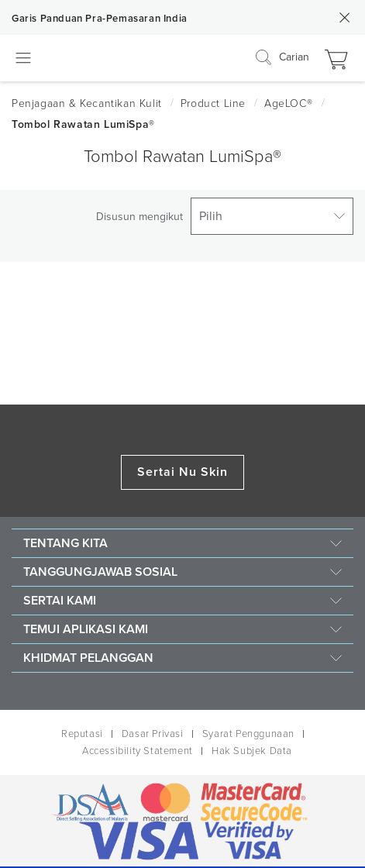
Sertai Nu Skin (183, 472)
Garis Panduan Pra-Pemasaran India (100, 19)
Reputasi (82, 734)
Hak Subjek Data (252, 751)
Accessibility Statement (138, 751)
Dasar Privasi (153, 734)
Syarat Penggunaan (248, 734)
